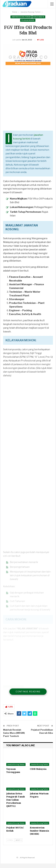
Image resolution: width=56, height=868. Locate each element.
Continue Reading (28, 696)
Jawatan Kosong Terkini (21, 17)
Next (19, 845)
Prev (10, 845)
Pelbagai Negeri (28, 20)
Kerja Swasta (39, 17)
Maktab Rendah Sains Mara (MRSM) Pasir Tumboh (14, 737)
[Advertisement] (28, 107)
